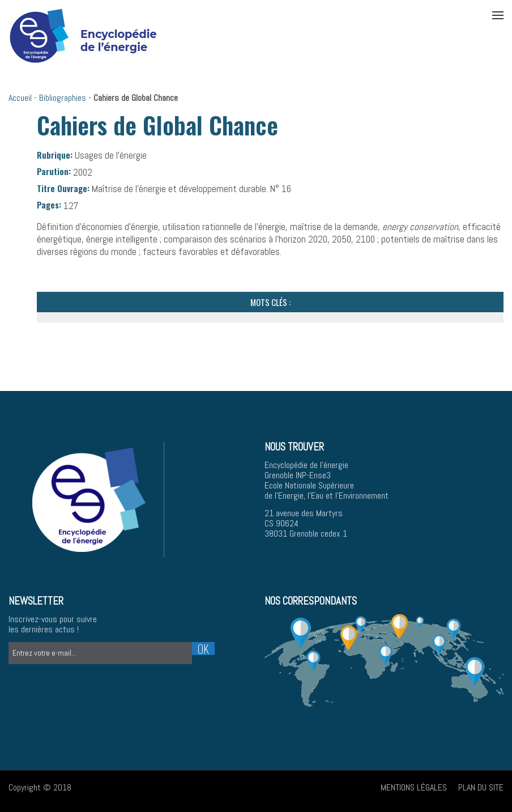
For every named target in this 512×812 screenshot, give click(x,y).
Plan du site (481, 787)
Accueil (20, 98)
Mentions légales (414, 787)
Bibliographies (63, 98)
